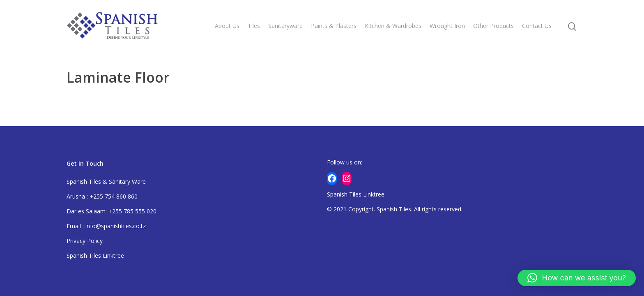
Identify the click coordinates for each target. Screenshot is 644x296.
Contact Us (537, 26)
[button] (577, 278)
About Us (227, 26)
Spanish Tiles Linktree (95, 256)
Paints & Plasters (334, 26)
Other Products (493, 26)
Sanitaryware (285, 26)
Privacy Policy (85, 241)
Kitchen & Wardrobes (393, 26)
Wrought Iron (447, 26)
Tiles (254, 26)
